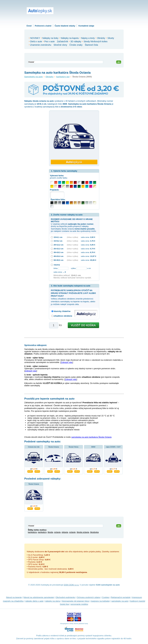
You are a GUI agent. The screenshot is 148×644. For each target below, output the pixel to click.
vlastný (57, 265)
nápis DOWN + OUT (113, 447)
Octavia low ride (34, 447)
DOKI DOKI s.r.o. (71, 585)
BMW (93, 447)
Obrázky (49, 77)
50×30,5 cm (59, 260)
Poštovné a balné (43, 26)
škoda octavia (83, 532)
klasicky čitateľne (62, 311)
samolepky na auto (120, 601)
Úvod (29, 26)
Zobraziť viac (67, 362)
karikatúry (42, 532)
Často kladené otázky (65, 26)
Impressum (137, 597)
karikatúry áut (63, 77)
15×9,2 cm (58, 241)
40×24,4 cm (59, 256)
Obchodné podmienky (65, 597)
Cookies (106, 597)
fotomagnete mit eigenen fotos (76, 601)
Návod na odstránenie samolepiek (39, 597)
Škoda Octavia (54, 447)
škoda (50, 532)
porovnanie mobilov (79, 604)
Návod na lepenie (14, 597)
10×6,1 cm (58, 237)
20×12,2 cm (59, 245)
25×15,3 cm (59, 249)
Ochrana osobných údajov (89, 597)
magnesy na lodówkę (100, 601)
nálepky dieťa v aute (34, 601)
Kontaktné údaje (86, 26)
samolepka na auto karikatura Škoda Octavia (91, 437)
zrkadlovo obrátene (63, 316)
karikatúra (32, 532)
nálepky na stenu (53, 601)
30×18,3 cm (59, 252)
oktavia (65, 532)
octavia (57, 532)
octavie (72, 532)
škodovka (94, 532)
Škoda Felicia (73, 447)
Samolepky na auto (34, 77)
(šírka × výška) (73, 237)
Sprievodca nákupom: (36, 345)
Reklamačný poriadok (121, 597)
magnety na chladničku (13, 601)
